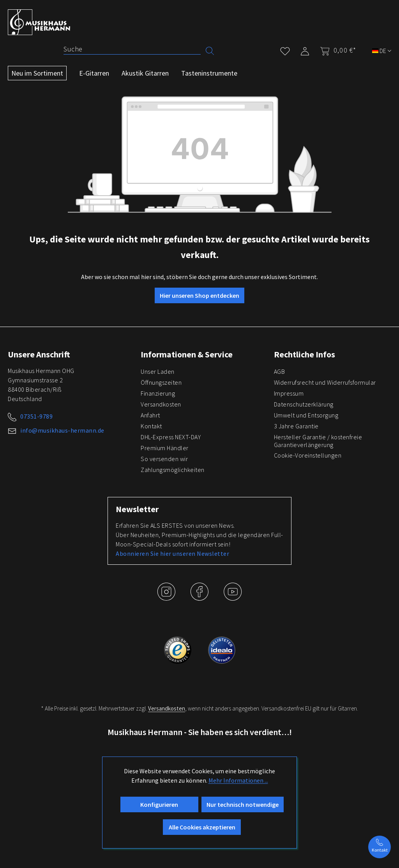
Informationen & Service (187, 354)
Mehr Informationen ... (238, 780)
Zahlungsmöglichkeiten (173, 470)
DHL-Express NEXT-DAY (171, 437)
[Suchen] (210, 50)
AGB (280, 371)
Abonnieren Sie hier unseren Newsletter (172, 553)
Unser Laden (158, 371)
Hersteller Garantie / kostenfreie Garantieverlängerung (318, 441)
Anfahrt (150, 415)
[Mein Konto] (305, 50)
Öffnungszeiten (161, 382)
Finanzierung (158, 393)
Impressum (289, 393)
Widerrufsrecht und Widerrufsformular (325, 382)
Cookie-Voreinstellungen (308, 455)
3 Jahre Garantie (296, 426)
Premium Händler (165, 448)
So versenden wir (164, 459)
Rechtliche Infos (305, 354)
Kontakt (151, 426)
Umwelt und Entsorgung (306, 415)
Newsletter (137, 509)
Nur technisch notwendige (243, 804)
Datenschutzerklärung (304, 404)
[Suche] (132, 49)
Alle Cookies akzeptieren (202, 827)
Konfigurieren (159, 804)
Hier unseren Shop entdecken (199, 295)
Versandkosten (161, 404)
